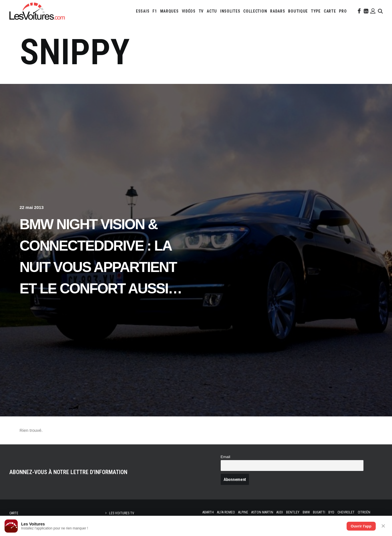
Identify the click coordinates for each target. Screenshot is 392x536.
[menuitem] (143, 11)
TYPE (316, 11)
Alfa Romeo (226, 512)
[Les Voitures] (37, 11)
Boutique (298, 11)
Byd (331, 512)
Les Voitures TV (122, 513)
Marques (169, 11)
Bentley (293, 512)
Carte (14, 513)
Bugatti (319, 512)
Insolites (230, 11)
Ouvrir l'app (361, 526)
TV (201, 11)
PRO (343, 11)
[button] (359, 11)
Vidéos (189, 11)
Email (226, 457)
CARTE (330, 11)
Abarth (208, 512)
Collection (255, 11)
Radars (278, 11)
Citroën (364, 512)
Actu (212, 11)
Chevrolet (346, 512)
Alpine (243, 512)
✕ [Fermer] (383, 526)
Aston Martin (262, 512)
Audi (280, 512)
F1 (155, 11)
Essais (143, 11)
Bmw (306, 512)
